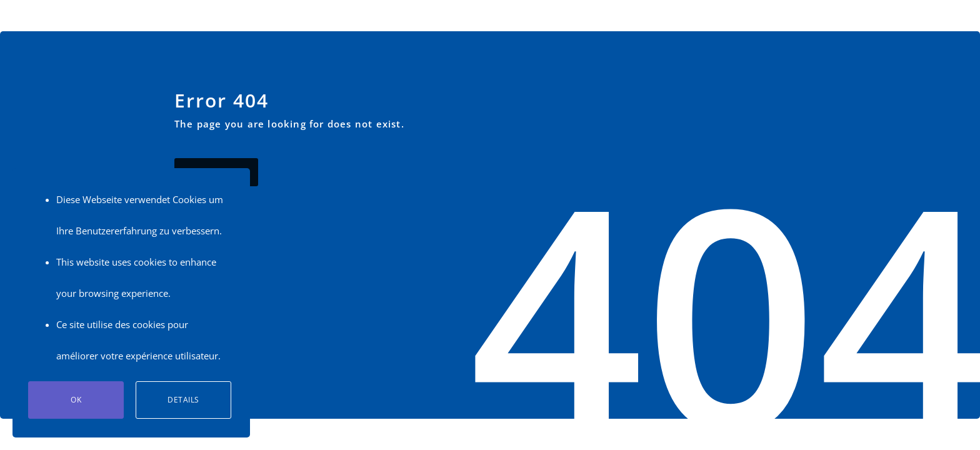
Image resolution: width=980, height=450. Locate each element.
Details (183, 400)
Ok (76, 400)
